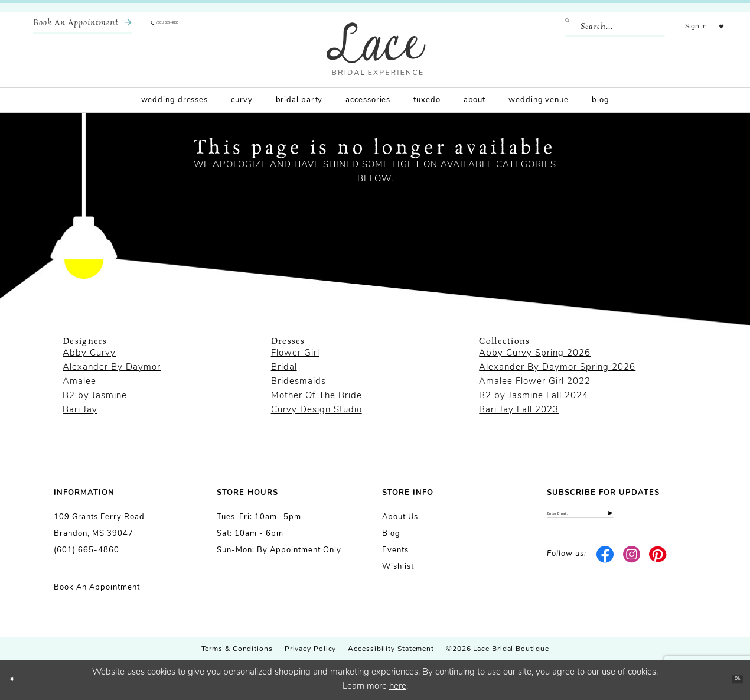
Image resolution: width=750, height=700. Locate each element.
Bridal (284, 368)
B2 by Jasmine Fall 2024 (534, 396)
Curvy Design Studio (317, 410)
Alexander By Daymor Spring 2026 (557, 368)
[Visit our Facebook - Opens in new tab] (606, 566)
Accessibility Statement (391, 649)
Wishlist (398, 567)
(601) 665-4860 (87, 550)
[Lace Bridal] (376, 49)
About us (400, 517)
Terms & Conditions (237, 649)
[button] (681, 27)
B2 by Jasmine (95, 396)
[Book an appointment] (83, 27)
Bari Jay (80, 410)
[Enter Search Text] (599, 27)
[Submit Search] (557, 27)
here (398, 687)
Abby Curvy (89, 354)
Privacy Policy (311, 649)
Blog (391, 534)
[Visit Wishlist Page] (714, 27)
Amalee (79, 382)
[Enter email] (622, 520)
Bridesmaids (299, 382)
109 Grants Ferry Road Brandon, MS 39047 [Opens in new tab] (99, 525)
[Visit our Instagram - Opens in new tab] (632, 566)
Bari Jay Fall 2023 (519, 410)
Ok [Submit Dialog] (730, 680)
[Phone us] (187, 27)
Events (395, 550)
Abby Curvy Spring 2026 (535, 354)
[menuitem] (83, 27)
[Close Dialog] (18, 680)
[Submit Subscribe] (686, 520)
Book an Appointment (97, 587)
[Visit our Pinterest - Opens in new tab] (658, 566)
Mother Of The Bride (317, 396)
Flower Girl (295, 354)
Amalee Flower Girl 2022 (535, 382)
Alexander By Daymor (112, 368)
